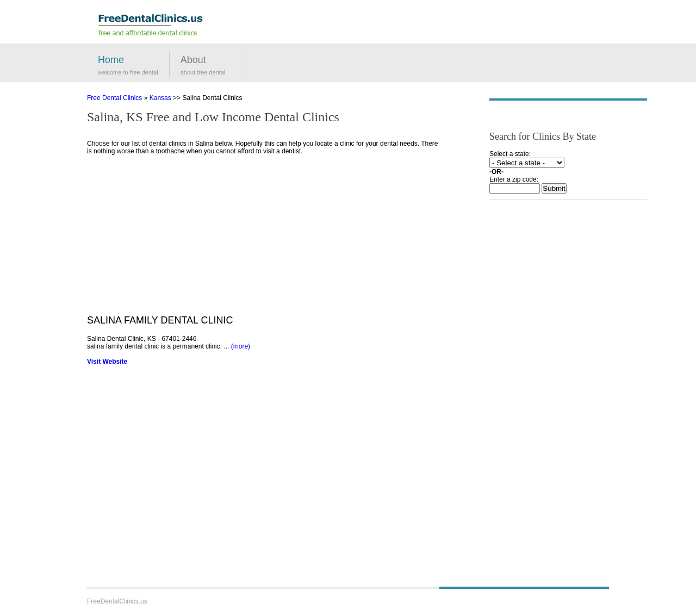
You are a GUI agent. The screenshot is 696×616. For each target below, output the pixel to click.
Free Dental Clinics (114, 98)
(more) (241, 346)
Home (111, 60)
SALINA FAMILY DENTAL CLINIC (160, 320)
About (193, 60)
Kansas (160, 98)
